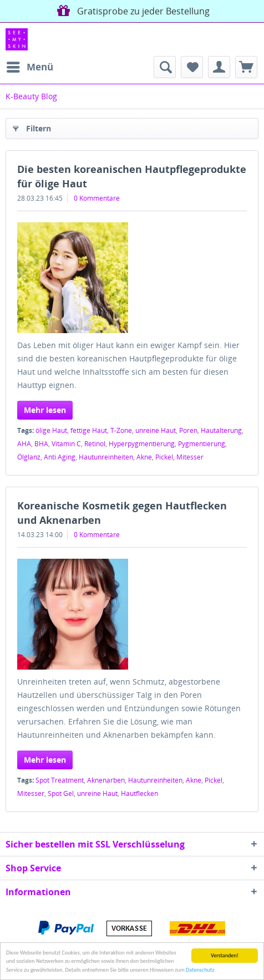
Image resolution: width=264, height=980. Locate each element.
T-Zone (121, 430)
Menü (30, 66)
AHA (24, 444)
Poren (188, 430)
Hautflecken (139, 793)
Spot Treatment (60, 780)
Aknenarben (106, 780)
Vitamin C (66, 444)
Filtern (32, 127)
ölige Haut (51, 430)
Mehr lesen (45, 410)
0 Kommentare (97, 198)
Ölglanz (29, 457)
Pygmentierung (202, 444)
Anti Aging (60, 457)
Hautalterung (221, 430)
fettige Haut (89, 430)
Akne (144, 457)
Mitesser (190, 457)
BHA (41, 444)
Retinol (95, 444)
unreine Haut (156, 430)
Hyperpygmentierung (142, 444)
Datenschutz (200, 970)
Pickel (164, 457)
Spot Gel (61, 793)
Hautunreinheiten (106, 457)
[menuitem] (29, 67)
